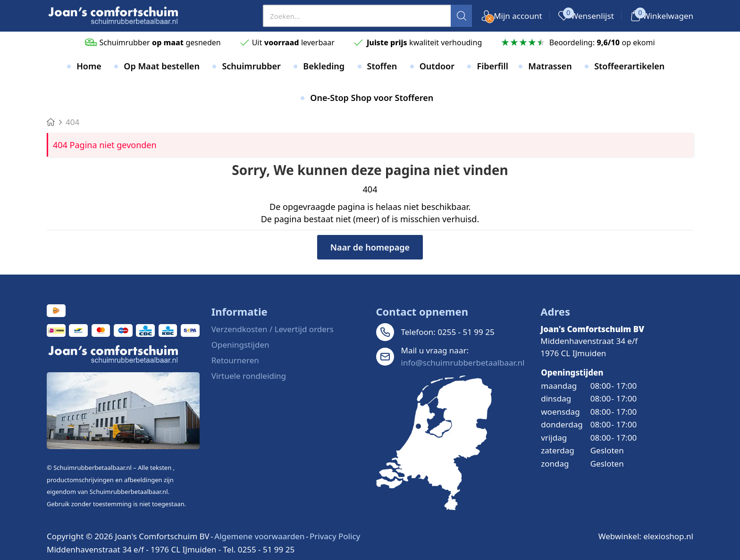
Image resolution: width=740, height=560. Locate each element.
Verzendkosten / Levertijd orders (273, 329)
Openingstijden (240, 345)
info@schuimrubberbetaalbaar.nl (463, 363)
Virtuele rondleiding (249, 376)
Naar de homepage (370, 247)
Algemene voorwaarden (259, 536)
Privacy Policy (335, 536)
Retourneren (235, 360)
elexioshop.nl (668, 536)
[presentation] (367, 16)
